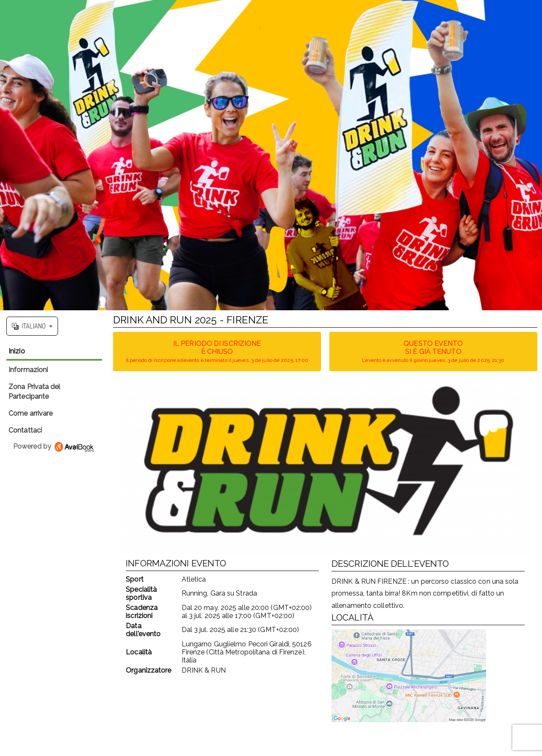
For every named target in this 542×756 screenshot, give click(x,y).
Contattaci (25, 430)
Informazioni (28, 370)
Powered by (54, 446)
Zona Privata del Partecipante (35, 392)
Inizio (17, 351)
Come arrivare (30, 413)
